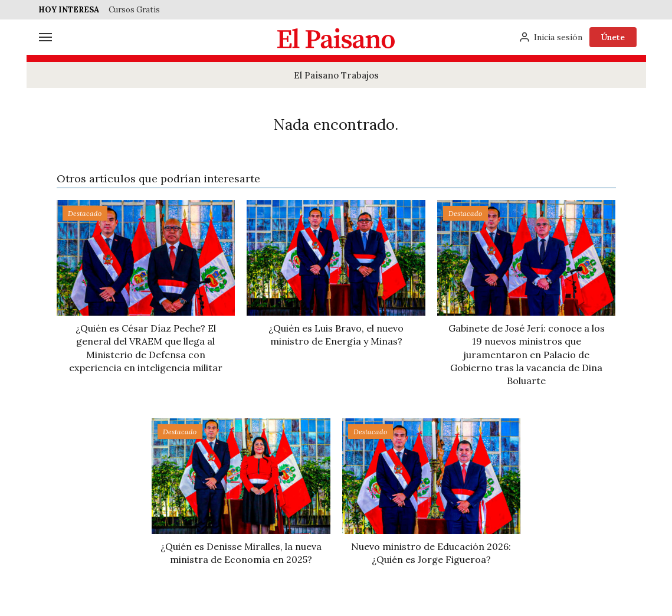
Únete (613, 37)
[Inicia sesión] (550, 37)
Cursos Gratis (134, 10)
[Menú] (45, 37)
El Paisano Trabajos (336, 75)
